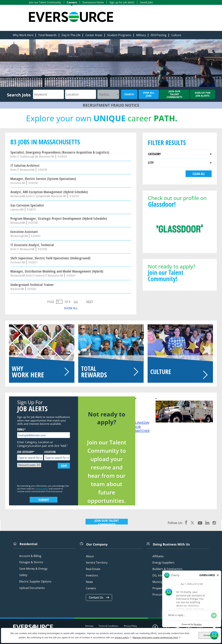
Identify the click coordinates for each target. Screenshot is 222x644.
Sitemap (89, 626)
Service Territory (97, 563)
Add (64, 466)
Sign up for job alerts (122, 2)
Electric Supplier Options (35, 582)
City (151, 163)
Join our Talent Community (45, 2)
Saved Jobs (146, 2)
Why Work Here (23, 35)
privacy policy (42, 489)
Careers (72, 2)
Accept (207, 635)
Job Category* (26, 452)
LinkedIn (207, 523)
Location (50, 452)
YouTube (200, 523)
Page (51, 302)
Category (154, 154)
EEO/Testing (159, 35)
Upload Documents (32, 588)
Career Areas (94, 35)
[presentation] (44, 477)
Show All (71, 308)
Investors (92, 575)
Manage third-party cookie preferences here (156, 637)
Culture (176, 35)
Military (141, 35)
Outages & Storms (31, 562)
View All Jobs (149, 94)
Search (129, 94)
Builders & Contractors (167, 569)
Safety (23, 575)
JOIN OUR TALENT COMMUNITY (107, 523)
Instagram (214, 523)
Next (90, 302)
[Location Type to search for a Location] (57, 458)
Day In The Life (71, 35)
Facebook (186, 523)
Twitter (193, 523)
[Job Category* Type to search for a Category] (30, 458)
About (90, 556)
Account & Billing (30, 556)
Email (21, 430)
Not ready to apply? (180, 272)
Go (76, 302)
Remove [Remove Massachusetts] (39, 465)
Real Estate (93, 569)
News (89, 582)
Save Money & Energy (33, 569)
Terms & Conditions (108, 626)
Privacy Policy (130, 626)
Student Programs (119, 35)
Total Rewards (47, 35)
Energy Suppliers (163, 563)
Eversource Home (93, 2)
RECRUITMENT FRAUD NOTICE (111, 105)
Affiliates (158, 556)
